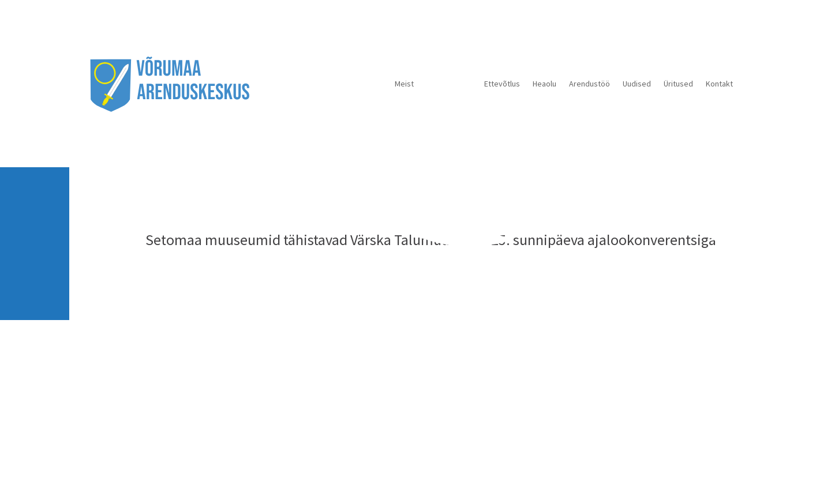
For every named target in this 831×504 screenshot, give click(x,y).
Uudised (637, 84)
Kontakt (719, 84)
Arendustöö (589, 84)
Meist (404, 84)
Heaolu (544, 84)
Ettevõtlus (502, 84)
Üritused (678, 84)
